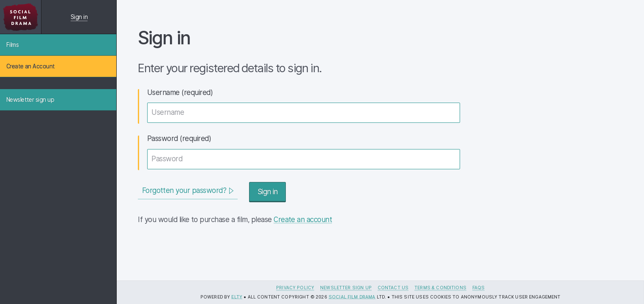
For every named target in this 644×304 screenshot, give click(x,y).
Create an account (303, 220)
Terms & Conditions (440, 288)
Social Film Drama (352, 297)
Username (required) (180, 92)
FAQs (479, 288)
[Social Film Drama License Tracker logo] (21, 17)
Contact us (393, 288)
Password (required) (179, 138)
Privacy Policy (295, 288)
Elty (237, 297)
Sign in (79, 17)
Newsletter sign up (346, 288)
